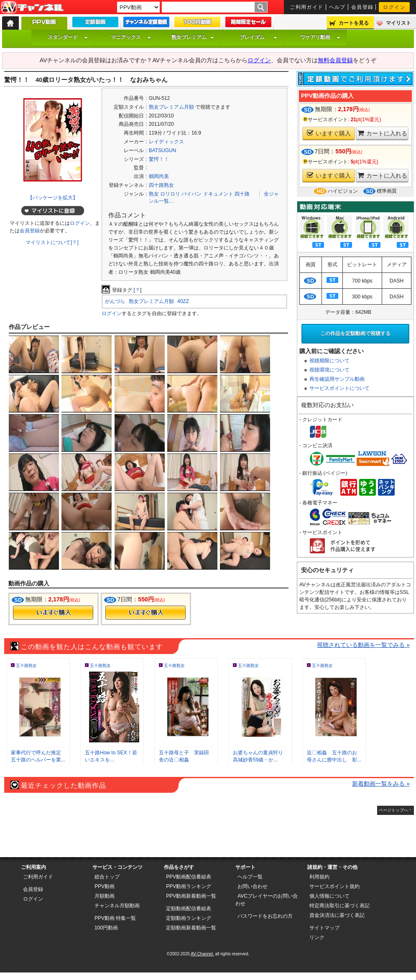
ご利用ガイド (307, 7)
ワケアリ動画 (320, 37)
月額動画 (105, 896)
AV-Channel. (202, 954)
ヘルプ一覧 (250, 877)
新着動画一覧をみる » (381, 784)
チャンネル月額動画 (117, 906)
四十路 (242, 194)
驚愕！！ (159, 159)
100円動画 (106, 928)
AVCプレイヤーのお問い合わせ (267, 900)
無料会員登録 (335, 60)
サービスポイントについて (339, 388)
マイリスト (398, 23)
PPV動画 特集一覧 (115, 918)
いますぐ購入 (329, 133)
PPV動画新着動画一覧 (191, 896)
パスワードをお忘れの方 (265, 916)
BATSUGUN (163, 150)
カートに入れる (382, 133)
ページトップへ (393, 810)
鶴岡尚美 (159, 176)
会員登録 (362, 7)
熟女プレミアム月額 (171, 107)
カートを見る (354, 23)
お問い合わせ (253, 886)
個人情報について (329, 896)
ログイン (394, 7)
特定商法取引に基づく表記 (339, 906)
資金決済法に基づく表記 (337, 915)
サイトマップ (324, 928)
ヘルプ (337, 7)
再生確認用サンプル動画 (337, 379)
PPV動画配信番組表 (189, 877)
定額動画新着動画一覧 (191, 928)
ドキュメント (218, 194)
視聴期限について (329, 361)
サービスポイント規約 (334, 886)
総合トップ (107, 877)
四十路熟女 (161, 185)
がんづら (115, 301)
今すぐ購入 (53, 613)
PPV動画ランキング (189, 886)
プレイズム (258, 37)
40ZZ (183, 301)
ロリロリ (170, 194)
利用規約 (319, 877)
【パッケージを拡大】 (53, 198)
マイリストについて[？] (52, 242)
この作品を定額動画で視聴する (355, 333)
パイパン (191, 194)
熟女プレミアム (193, 37)
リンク (317, 937)
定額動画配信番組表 (189, 909)
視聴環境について (329, 370)
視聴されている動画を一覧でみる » (363, 645)
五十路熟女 (26, 666)
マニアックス (131, 37)
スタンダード (68, 37)
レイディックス (166, 142)
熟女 (154, 194)
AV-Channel (32, 8)
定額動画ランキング (189, 918)
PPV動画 (105, 886)
